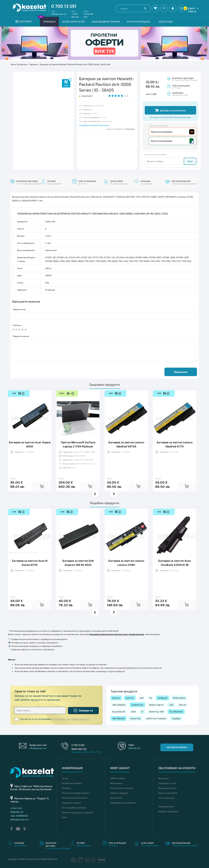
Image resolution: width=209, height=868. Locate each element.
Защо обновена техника (106, 22)
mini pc (183, 705)
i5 (142, 712)
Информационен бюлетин (123, 803)
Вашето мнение (21, 336)
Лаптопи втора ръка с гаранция (78, 812)
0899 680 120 (79, 749)
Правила (66, 788)
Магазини (163, 778)
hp (151, 698)
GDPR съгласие (118, 778)
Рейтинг (18, 325)
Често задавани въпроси (74, 808)
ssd (171, 705)
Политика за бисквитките (75, 798)
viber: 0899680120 (19, 816)
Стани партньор (166, 798)
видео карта (156, 705)
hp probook (119, 712)
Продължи (181, 372)
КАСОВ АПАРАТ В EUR (74, 22)
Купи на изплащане (138, 22)
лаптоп (130, 698)
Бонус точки (116, 798)
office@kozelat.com (59, 14)
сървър (176, 718)
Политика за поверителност (76, 793)
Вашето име (19, 309)
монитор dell (156, 712)
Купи (190, 161)
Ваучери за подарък (168, 811)
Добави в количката (170, 110)
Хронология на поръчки (122, 788)
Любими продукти (119, 793)
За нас (65, 778)
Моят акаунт (116, 783)
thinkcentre (179, 698)
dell (142, 698)
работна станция (156, 718)
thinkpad (163, 698)
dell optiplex (119, 705)
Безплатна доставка (72, 783)
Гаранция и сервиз (71, 803)
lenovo (116, 698)
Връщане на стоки (168, 788)
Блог (64, 817)
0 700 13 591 (64, 6)
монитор (136, 718)
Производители (166, 806)
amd (133, 712)
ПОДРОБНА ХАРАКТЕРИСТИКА (94, 125)
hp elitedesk (176, 712)
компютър (137, 705)
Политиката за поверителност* (71, 719)
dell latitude (119, 718)
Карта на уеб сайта (168, 793)
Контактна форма (177, 747)
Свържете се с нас (167, 783)
